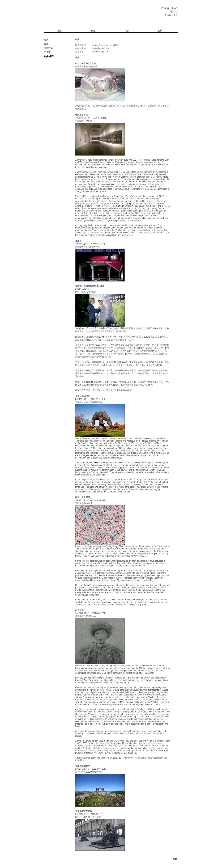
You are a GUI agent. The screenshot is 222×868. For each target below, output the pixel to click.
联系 (160, 31)
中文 (176, 15)
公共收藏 (48, 48)
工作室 (47, 52)
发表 (46, 44)
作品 (93, 31)
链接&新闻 (49, 56)
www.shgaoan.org (100, 48)
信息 (60, 31)
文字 (128, 31)
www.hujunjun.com (101, 52)
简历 (46, 40)
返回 (175, 859)
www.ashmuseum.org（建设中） (107, 45)
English (168, 15)
